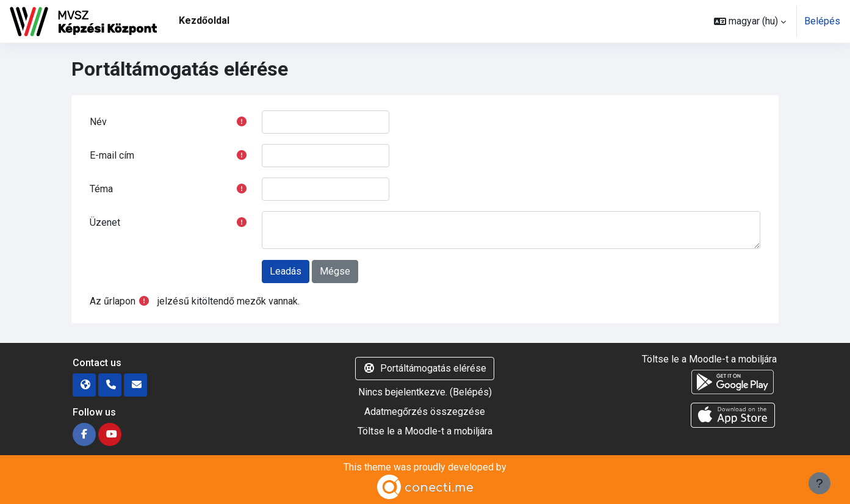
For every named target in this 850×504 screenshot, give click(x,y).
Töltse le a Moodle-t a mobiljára (425, 431)
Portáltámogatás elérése (425, 368)
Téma (101, 189)
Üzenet (105, 222)
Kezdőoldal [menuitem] (204, 20)
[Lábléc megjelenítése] (819, 483)
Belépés (822, 21)
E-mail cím (112, 155)
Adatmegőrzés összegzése (425, 412)
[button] (750, 21)
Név (98, 122)
